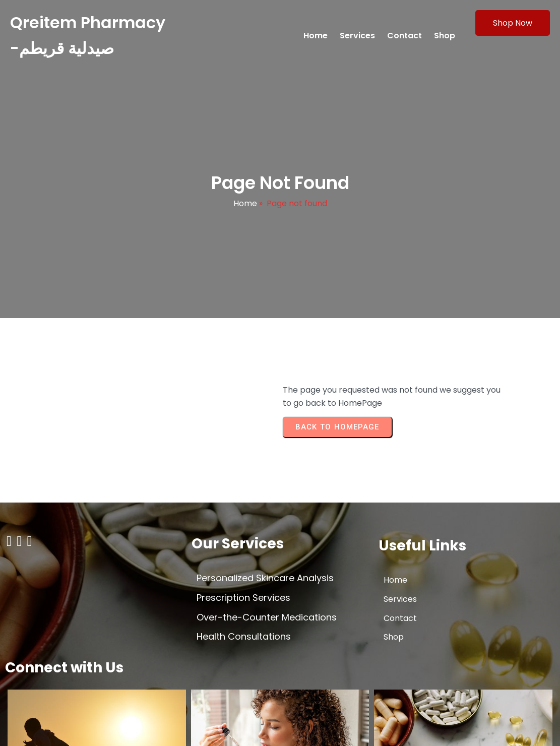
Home (245, 207)
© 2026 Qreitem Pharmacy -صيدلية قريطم (85, 729)
